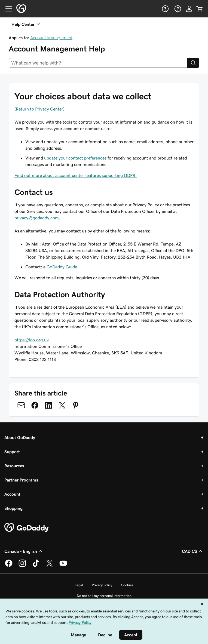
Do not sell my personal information (104, 596)
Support (12, 452)
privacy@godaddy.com (37, 218)
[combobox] (98, 63)
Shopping (13, 508)
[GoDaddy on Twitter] (50, 566)
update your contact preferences (75, 158)
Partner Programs (21, 480)
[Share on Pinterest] (76, 405)
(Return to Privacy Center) (39, 109)
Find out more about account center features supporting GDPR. (76, 175)
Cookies (127, 585)
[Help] (165, 9)
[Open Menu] (7, 9)
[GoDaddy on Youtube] (63, 566)
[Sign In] (189, 9)
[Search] (193, 63)
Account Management (51, 38)
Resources (14, 466)
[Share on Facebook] (35, 405)
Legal (79, 585)
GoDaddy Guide (62, 267)
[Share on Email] (21, 405)
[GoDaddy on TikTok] (36, 566)
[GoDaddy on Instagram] (22, 566)
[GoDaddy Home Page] (27, 528)
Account (12, 494)
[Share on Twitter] (62, 405)
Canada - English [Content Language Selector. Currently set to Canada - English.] (24, 551)
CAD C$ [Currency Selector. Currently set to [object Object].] (193, 551)
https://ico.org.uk (32, 340)
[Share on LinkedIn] (48, 405)
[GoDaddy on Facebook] (9, 566)
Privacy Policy (102, 585)
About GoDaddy (20, 437)
